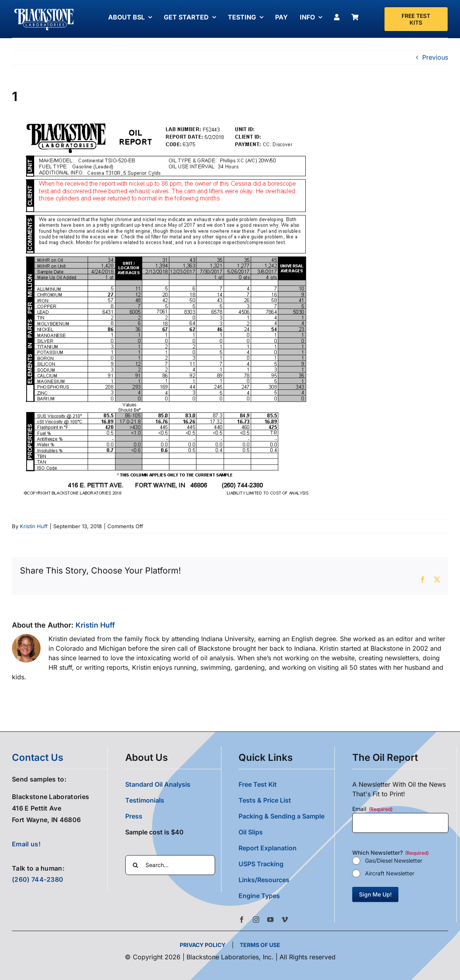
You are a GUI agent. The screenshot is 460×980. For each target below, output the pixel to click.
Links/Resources (264, 880)
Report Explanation (268, 848)
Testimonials (145, 800)
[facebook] (242, 920)
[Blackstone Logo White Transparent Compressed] (44, 9)
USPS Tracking (261, 864)
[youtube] (270, 920)
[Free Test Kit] (416, 19)
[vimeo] (285, 920)
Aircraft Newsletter (390, 873)
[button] (286, 896)
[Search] (135, 865)
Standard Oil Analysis (158, 784)
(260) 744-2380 (38, 879)
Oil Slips (251, 832)
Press (134, 816)
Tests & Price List (265, 800)
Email (372, 809)
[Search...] (170, 865)
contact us (38, 757)
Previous (435, 57)
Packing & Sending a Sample (281, 816)
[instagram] (256, 920)
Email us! (26, 844)
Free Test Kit (258, 784)
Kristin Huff (34, 526)
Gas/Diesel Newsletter (394, 860)
